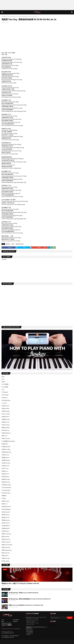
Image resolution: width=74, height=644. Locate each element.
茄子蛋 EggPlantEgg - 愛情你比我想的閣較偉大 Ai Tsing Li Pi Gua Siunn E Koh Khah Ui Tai (30, 599)
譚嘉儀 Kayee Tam (6, 528)
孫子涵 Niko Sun (6, 430)
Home (3, 17)
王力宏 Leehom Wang (7, 488)
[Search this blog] (59, 618)
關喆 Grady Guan (6, 537)
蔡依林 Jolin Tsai (6, 517)
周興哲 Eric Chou (6, 422)
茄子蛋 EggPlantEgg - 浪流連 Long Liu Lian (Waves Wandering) (23, 593)
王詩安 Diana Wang (6, 493)
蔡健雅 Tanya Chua (6, 520)
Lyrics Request (16, 620)
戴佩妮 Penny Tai (6, 458)
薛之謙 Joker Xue (6, 523)
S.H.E (3, 390)
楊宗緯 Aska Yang (6, 482)
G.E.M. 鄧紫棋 (5, 387)
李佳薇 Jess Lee (6, 466)
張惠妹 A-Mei (5, 444)
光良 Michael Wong (6, 400)
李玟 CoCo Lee (5, 468)
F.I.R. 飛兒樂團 (5, 384)
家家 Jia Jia (5, 436)
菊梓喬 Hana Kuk (6, 515)
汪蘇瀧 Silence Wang (7, 485)
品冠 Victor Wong (6, 425)
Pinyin (13, 244)
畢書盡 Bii (4, 496)
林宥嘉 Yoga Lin (6, 474)
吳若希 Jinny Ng (6, 409)
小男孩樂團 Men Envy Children (8, 441)
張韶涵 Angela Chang (7, 452)
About (3, 621)
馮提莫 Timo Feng (8, 17)
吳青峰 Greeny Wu (6, 411)
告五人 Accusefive (6, 414)
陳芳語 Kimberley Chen (7, 550)
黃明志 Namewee (6, 561)
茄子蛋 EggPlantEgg (6, 509)
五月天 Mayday (5, 395)
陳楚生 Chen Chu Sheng (7, 545)
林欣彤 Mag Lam (6, 477)
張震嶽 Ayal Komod (6, 447)
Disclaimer (15, 621)
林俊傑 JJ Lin (5, 471)
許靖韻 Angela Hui (6, 526)
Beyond (4, 382)
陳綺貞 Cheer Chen (6, 547)
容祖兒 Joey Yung (6, 438)
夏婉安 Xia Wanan (6, 428)
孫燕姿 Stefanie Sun (6, 433)
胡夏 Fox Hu (5, 504)
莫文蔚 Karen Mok (6, 512)
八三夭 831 (5, 403)
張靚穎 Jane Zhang (6, 449)
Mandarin (8, 244)
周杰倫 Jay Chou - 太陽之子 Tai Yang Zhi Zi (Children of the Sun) (20, 583)
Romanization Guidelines (6, 623)
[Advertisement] (37, 5)
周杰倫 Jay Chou (6, 417)
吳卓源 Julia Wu (6, 406)
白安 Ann (4, 498)
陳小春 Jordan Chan (6, 542)
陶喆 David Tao (5, 556)
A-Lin (3, 379)
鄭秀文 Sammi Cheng (7, 534)
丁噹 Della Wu (5, 392)
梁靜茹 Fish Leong (6, 479)
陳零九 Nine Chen (6, 553)
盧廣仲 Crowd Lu (6, 501)
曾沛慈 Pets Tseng (6, 463)
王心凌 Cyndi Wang (6, 490)
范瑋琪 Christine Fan (6, 507)
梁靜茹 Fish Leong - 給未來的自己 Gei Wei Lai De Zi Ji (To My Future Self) (26, 605)
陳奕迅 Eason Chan (6, 539)
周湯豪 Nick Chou (6, 419)
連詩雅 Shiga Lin (6, 531)
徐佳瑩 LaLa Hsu (6, 455)
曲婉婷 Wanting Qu (6, 460)
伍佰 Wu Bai (5, 398)
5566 (3, 377)
